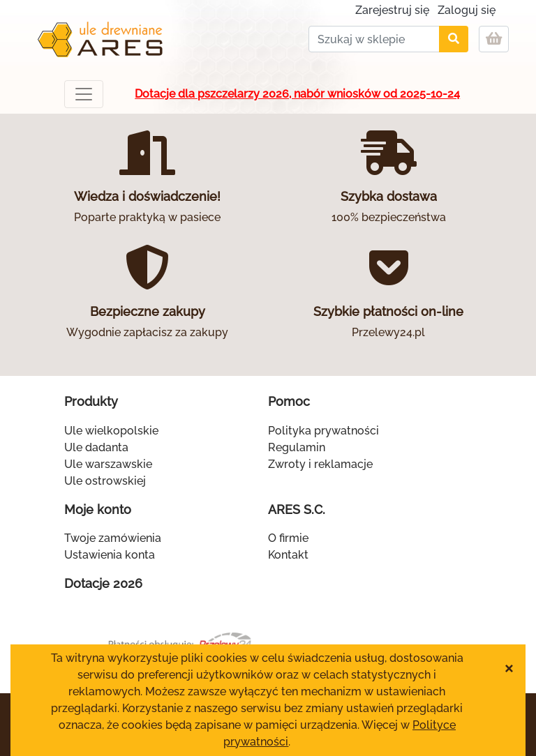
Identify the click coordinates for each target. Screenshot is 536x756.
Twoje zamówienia (113, 538)
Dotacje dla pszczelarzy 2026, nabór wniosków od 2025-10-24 (297, 94)
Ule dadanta (96, 447)
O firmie (288, 538)
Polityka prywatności (323, 431)
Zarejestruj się (392, 10)
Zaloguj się (467, 10)
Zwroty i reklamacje (320, 464)
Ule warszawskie (108, 464)
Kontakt (288, 555)
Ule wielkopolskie (111, 431)
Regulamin (297, 447)
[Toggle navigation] (84, 94)
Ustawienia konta (110, 555)
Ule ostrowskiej (105, 481)
